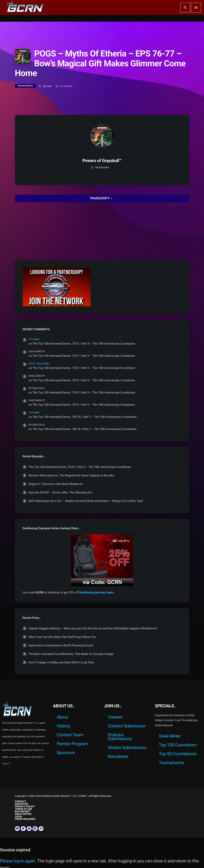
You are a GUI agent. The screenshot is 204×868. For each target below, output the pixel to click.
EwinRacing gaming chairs (97, 592)
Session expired (15, 850)
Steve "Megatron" (39, 364)
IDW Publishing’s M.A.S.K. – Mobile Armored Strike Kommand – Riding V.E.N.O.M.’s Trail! (86, 501)
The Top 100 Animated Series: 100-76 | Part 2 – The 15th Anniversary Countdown (85, 417)
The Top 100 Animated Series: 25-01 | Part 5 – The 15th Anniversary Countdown (80, 467)
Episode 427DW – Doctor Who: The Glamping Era (60, 492)
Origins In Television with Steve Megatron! (56, 484)
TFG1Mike (34, 339)
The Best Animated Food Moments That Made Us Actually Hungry (71, 654)
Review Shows (25, 86)
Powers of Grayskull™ (102, 161)
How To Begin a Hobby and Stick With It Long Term (61, 662)
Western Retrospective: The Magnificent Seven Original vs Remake (71, 475)
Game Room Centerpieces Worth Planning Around (61, 645)
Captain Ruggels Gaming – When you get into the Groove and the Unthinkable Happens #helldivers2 (93, 628)
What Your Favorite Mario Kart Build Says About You (62, 637)
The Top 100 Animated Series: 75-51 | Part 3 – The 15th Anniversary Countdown (84, 344)
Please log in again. (18, 861)
